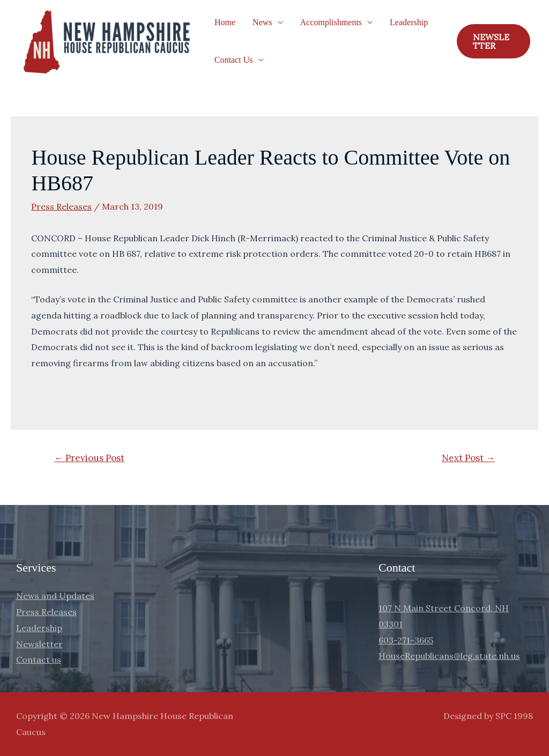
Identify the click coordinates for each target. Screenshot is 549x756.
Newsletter (39, 644)
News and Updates (55, 596)
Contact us (39, 659)
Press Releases (61, 206)
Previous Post (89, 458)
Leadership (409, 22)
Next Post (468, 458)
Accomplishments (331, 22)
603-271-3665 (406, 640)
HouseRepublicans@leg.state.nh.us (449, 656)
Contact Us (234, 60)
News (262, 22)
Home (225, 22)
